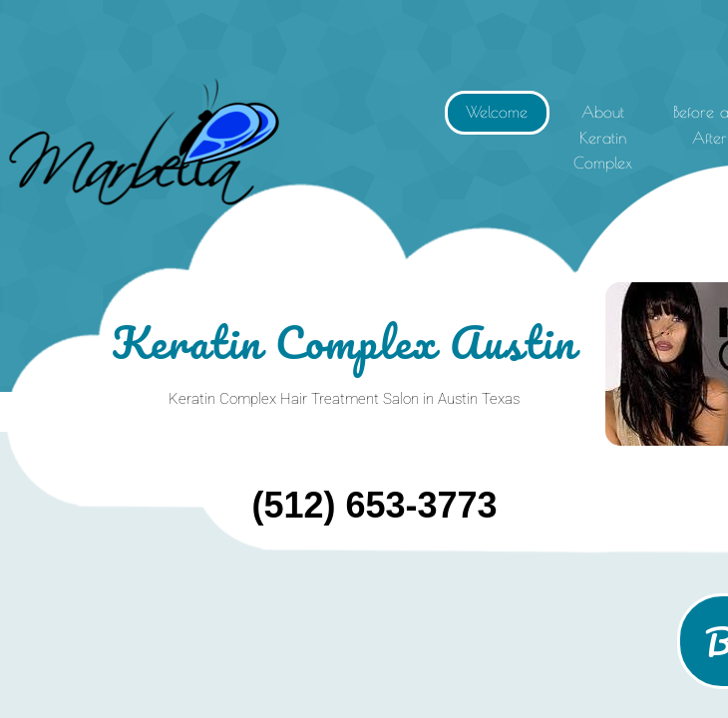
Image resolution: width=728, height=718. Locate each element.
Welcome (497, 112)
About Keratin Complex (603, 137)
